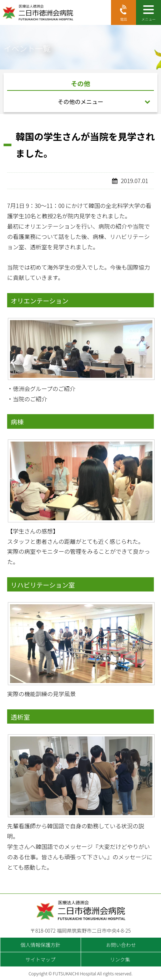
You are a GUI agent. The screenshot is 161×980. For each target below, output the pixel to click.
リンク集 (120, 959)
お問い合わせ (121, 945)
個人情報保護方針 (40, 945)
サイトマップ (40, 959)
